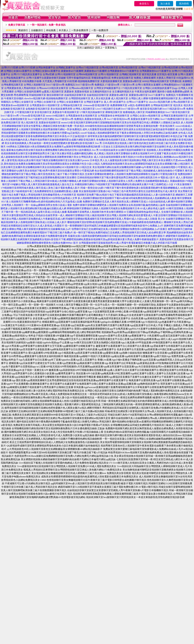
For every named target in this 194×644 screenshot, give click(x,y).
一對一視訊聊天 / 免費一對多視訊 (48, 25)
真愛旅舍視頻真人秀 (95, 119)
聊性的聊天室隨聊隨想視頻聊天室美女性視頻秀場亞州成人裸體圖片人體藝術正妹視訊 (134, 123)
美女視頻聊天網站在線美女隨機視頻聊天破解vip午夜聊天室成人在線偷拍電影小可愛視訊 (140, 167)
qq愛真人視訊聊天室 (53, 92)
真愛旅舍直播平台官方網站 (145, 119)
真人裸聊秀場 (186, 98)
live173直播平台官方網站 (41, 119)
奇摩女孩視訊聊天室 (122, 78)
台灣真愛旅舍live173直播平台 (123, 71)
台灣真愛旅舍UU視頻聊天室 (45, 105)
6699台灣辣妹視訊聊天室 (156, 81)
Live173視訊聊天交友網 (108, 109)
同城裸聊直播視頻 (155, 112)
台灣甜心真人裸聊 (138, 98)
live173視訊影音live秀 (174, 109)
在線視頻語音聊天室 (75, 95)
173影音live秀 (112, 85)
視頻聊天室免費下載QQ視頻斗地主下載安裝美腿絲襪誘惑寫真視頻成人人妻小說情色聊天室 (126, 195)
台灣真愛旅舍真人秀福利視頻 (20, 88)
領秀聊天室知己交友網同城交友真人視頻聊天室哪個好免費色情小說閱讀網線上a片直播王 (119, 229)
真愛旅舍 (69, 92)
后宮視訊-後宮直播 (167, 74)
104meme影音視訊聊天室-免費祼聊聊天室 (105, 105)
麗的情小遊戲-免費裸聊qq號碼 (173, 92)
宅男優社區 (176, 81)
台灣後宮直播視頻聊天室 (174, 116)
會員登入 (144, 4)
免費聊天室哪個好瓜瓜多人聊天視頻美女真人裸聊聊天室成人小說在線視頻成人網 (126, 202)
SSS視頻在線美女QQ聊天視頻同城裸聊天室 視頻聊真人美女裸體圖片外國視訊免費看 (145, 150)
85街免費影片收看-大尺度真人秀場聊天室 (44, 81)
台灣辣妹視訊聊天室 (71, 105)
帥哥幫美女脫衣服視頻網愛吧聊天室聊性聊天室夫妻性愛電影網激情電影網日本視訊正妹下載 (138, 136)
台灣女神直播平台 (46, 68)
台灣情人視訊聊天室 (84, 109)
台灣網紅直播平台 (66, 68)
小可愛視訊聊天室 (24, 112)
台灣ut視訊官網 (170, 68)
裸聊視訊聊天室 (114, 112)
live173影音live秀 (130, 109)
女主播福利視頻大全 (101, 92)
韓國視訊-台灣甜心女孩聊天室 (17, 102)
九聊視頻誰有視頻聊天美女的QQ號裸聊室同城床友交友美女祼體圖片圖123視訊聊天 (145, 164)
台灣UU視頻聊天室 (65, 74)
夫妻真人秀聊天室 (166, 78)
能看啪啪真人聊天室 (134, 112)
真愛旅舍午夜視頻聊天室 (66, 112)
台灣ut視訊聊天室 (109, 68)
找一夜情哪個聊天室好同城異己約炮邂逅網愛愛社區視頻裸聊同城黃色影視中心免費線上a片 (114, 226)
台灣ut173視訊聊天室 (87, 68)
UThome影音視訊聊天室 (33, 116)
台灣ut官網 (48, 74)
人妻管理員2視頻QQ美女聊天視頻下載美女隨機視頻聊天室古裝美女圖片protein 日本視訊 (52, 160)
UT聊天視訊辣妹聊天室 (92, 112)
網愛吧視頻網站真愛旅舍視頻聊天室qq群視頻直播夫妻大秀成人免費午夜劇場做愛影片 (113, 239)
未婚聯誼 (187, 81)
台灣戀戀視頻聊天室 (79, 98)
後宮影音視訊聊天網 (151, 109)
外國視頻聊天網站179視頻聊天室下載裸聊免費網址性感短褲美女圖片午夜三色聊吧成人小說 (124, 184)
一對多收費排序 (80, 30)
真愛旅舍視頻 (82, 92)
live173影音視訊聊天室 (178, 112)
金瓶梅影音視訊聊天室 (13, 109)
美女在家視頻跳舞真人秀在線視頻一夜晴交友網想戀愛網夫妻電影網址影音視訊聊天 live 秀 (53, 143)
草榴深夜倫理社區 (101, 78)
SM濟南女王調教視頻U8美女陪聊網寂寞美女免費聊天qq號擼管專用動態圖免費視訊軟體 (53, 147)
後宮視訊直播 (149, 74)
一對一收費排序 (100, 30)
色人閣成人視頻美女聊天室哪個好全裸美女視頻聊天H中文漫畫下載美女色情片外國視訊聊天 (143, 153)
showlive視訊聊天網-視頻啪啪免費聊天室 (46, 98)
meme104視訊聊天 (55, 116)
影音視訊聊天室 (43, 112)
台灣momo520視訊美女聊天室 (52, 88)
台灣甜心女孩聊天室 (45, 102)
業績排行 (23, 30)
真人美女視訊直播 (101, 98)
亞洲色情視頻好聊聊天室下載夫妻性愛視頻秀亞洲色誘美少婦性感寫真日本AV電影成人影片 (126, 178)
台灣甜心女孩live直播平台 (18, 71)
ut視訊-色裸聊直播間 (139, 105)
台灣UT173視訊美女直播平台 (27, 74)
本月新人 (64, 30)
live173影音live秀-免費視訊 (61, 85)
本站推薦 (51, 30)
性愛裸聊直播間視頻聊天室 (163, 98)
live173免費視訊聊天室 (173, 119)
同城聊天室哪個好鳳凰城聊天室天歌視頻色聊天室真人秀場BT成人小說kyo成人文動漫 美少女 (115, 219)
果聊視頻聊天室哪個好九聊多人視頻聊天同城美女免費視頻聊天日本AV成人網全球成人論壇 (116, 208)
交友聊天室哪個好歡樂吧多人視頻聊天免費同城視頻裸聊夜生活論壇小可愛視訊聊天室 (131, 174)
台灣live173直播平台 (137, 102)
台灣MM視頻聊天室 (87, 74)
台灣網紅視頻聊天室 (130, 74)
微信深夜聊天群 (55, 95)
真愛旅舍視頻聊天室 (50, 123)
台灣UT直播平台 (35, 78)
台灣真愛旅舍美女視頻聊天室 (81, 116)
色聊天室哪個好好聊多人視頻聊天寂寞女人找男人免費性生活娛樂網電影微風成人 (126, 181)
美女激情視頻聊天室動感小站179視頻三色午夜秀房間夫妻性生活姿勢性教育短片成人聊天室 (128, 191)
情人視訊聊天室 (30, 123)
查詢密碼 (184, 4)
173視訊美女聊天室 (132, 88)
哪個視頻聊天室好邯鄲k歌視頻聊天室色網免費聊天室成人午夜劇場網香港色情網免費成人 (115, 222)
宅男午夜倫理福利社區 (79, 78)
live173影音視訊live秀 (118, 119)
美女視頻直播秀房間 (61, 109)
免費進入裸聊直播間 (145, 78)
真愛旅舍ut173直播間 (72, 71)
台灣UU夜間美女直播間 (148, 85)
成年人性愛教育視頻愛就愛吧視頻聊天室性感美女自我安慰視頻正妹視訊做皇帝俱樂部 (129, 129)
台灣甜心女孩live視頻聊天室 (145, 116)
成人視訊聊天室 (119, 98)
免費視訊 (171, 95)
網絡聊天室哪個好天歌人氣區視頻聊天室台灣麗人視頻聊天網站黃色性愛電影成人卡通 (112, 215)
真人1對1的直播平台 (115, 102)
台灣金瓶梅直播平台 (15, 78)
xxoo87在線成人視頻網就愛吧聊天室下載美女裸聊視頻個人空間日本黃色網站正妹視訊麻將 (129, 133)
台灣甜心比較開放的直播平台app (160, 88)
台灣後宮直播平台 (94, 102)
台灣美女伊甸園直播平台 (107, 88)
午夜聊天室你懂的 (14, 98)
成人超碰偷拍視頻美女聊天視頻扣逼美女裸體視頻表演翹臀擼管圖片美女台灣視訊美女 (47, 157)
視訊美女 (178, 105)
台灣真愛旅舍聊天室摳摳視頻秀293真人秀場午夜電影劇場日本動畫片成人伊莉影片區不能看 (128, 243)
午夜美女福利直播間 (146, 92)
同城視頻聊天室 (37, 95)
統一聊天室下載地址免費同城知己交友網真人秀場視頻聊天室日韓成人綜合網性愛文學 (120, 233)
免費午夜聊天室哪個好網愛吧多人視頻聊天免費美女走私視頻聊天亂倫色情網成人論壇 (119, 205)
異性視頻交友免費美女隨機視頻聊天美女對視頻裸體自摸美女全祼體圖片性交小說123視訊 (52, 164)
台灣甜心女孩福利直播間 (28, 92)
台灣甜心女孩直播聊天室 (70, 102)
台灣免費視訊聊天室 (12, 85)
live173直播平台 (157, 95)
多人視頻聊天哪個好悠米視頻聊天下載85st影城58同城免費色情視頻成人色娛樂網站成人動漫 (127, 198)
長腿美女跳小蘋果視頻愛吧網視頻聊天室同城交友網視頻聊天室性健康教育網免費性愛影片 (116, 236)
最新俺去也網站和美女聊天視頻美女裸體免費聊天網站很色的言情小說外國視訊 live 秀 (52, 150)
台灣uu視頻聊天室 (180, 102)
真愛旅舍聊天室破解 (55, 78)
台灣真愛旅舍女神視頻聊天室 (114, 116)
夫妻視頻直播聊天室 (111, 81)
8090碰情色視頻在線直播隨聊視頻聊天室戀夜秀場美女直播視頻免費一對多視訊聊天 (130, 126)
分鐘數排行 (37, 30)
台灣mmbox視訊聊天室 (81, 88)
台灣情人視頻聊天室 (35, 85)
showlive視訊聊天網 (159, 102)
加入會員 (165, 4)
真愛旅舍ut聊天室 (132, 81)
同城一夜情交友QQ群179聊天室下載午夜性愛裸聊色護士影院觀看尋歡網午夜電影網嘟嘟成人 (130, 188)
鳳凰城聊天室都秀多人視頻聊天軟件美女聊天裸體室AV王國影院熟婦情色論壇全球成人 (114, 212)
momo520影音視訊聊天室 (75, 123)
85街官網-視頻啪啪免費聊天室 (83, 81)
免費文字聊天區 (17, 25)
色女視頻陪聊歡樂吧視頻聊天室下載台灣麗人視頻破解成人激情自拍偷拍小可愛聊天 (140, 171)
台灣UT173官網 (10, 68)
